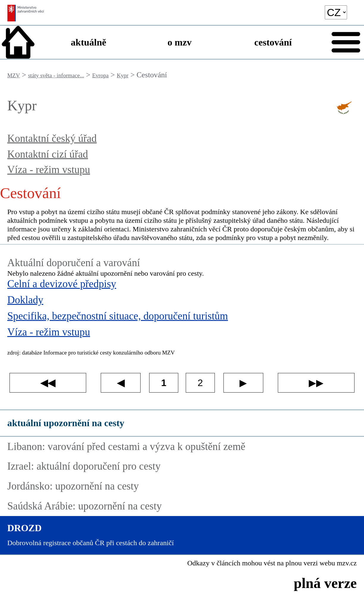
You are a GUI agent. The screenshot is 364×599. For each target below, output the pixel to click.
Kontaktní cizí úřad (48, 154)
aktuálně (88, 42)
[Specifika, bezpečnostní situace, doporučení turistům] (182, 318)
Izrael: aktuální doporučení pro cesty (84, 466)
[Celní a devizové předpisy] (182, 286)
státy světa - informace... (56, 75)
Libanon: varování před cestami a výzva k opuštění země (126, 447)
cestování (273, 42)
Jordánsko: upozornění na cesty (73, 486)
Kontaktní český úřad (52, 138)
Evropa (100, 75)
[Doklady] (182, 302)
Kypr (123, 75)
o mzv (180, 42)
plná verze (325, 583)
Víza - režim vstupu (49, 170)
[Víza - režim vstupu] (182, 334)
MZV (14, 75)
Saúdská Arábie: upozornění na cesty (85, 506)
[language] (336, 12)
